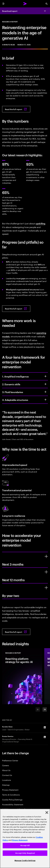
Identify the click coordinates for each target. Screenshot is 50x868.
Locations (7, 780)
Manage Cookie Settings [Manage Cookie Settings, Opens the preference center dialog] (25, 861)
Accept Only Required (25, 853)
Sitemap (6, 785)
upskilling (40, 223)
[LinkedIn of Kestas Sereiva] (45, 737)
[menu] (3, 4)
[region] (25, 838)
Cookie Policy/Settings (12, 799)
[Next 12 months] (46, 572)
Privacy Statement (10, 790)
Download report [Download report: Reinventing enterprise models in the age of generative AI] (10, 11)
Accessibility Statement (13, 804)
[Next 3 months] (46, 556)
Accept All (25, 845)
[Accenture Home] (25, 4)
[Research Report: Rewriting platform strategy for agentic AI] (22, 676)
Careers (6, 765)
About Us (6, 770)
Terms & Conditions (11, 795)
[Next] (45, 709)
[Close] (47, 813)
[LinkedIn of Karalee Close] (45, 727)
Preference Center (10, 760)
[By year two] (46, 588)
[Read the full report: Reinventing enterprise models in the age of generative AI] (16, 109)
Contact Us (7, 775)
